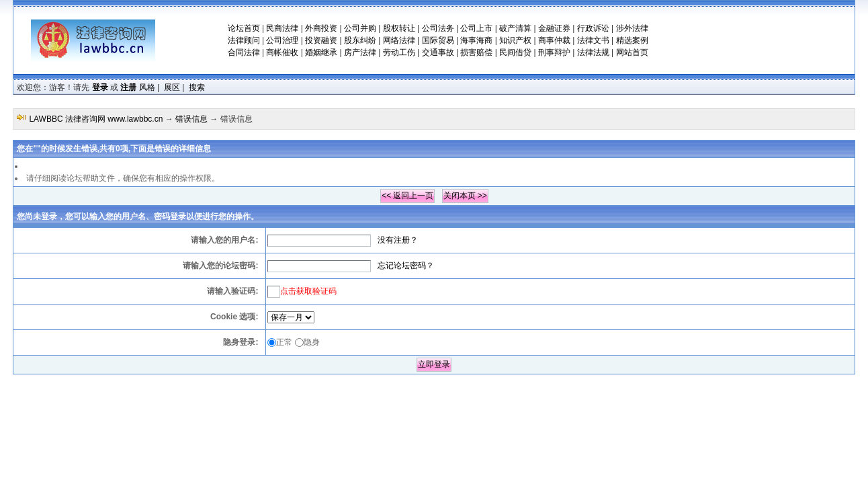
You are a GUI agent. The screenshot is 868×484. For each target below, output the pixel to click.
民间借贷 (515, 52)
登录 (100, 87)
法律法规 (593, 52)
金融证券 (554, 28)
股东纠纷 (360, 40)
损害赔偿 (476, 52)
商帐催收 (282, 52)
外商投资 (321, 28)
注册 (128, 87)
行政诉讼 (593, 28)
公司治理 (282, 40)
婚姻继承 (321, 52)
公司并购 (360, 28)
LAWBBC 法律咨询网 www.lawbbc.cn (96, 119)
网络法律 (399, 40)
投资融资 (321, 40)
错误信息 (191, 119)
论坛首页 (244, 28)
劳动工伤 (399, 52)
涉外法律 (632, 28)
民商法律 (282, 28)
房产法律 (360, 52)
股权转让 (399, 28)
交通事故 (438, 52)
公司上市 (476, 28)
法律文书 (593, 40)
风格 (147, 87)
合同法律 (244, 52)
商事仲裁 (554, 40)
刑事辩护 (554, 52)
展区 (172, 87)
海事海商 (476, 40)
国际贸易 (438, 40)
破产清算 (515, 28)
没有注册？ (398, 240)
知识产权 (515, 40)
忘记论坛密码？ (406, 266)
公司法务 (438, 28)
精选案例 (632, 40)
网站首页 (632, 52)
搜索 (197, 87)
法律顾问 (244, 40)
